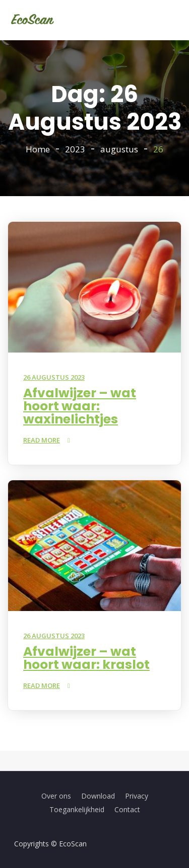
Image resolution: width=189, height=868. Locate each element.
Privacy (137, 796)
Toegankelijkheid (77, 809)
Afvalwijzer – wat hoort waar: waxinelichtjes (80, 406)
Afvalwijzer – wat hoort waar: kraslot (86, 658)
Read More (42, 440)
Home (38, 149)
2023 (75, 149)
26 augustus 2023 (54, 377)
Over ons (56, 796)
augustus (119, 149)
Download (98, 796)
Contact (127, 809)
